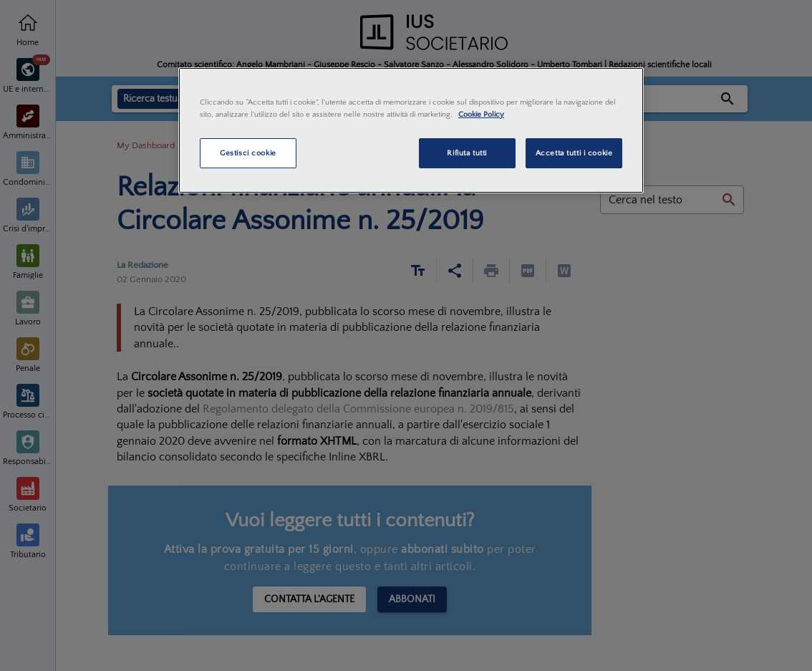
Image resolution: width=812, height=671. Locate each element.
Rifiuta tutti (467, 153)
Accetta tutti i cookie (574, 153)
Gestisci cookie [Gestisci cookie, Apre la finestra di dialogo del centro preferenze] (248, 153)
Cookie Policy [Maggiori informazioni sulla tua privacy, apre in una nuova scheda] (481, 114)
